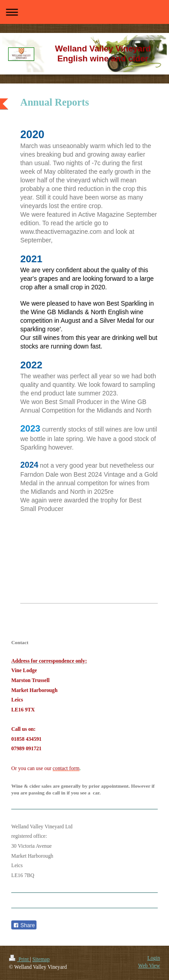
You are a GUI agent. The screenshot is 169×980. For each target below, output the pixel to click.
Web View (149, 966)
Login (154, 958)
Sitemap (41, 959)
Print (20, 959)
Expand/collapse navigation (84, 12)
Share (24, 925)
